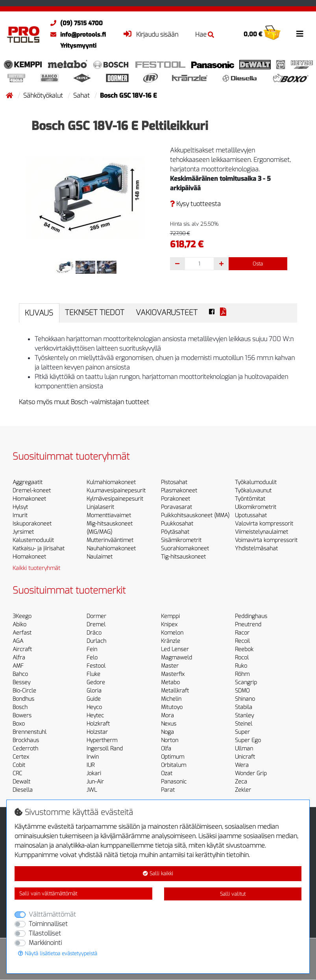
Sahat (82, 96)
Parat (168, 790)
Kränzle (171, 641)
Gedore (96, 682)
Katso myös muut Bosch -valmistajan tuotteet (84, 402)
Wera (242, 765)
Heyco (94, 707)
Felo (92, 658)
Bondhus (23, 699)
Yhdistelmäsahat (256, 548)
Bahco (20, 674)
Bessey (21, 682)
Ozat (167, 773)
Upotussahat (251, 515)
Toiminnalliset (48, 924)
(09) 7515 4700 (75, 23)
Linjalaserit (100, 507)
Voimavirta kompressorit (266, 540)
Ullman (244, 749)
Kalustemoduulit (33, 540)
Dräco (94, 633)
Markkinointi (45, 943)
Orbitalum (174, 765)
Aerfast (22, 633)
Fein (92, 649)
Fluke (93, 674)
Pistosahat (174, 482)
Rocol (242, 658)
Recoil (242, 641)
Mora (167, 716)
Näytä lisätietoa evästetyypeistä (58, 953)
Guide (94, 699)
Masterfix (173, 674)
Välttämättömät (52, 914)
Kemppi (170, 616)
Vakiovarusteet (167, 313)
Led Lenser (175, 649)
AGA (18, 641)
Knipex (169, 625)
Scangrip (246, 682)
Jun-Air (95, 782)
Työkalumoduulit (256, 482)
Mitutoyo (172, 707)
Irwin (93, 757)
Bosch (20, 707)
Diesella (23, 790)
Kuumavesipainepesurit (116, 491)
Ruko (241, 666)
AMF (18, 666)
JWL (92, 790)
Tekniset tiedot (95, 313)
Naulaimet (100, 557)
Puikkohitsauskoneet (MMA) (195, 515)
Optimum (173, 757)
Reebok (244, 649)
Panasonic (174, 782)
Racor (242, 633)
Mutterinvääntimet (110, 540)
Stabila (244, 707)
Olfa (166, 749)
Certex (21, 757)
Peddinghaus (251, 616)
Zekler (243, 790)
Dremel (96, 625)
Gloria (94, 691)
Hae (205, 34)
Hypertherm (102, 740)
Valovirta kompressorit (264, 524)
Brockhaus (26, 740)
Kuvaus (39, 313)
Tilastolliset (45, 933)
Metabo (170, 682)
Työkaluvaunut (253, 491)
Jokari (94, 773)
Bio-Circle (24, 691)
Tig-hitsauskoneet (183, 557)
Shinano (245, 699)
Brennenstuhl (30, 732)
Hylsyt (20, 507)
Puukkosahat (177, 524)
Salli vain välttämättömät (48, 894)
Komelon (172, 633)
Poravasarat (176, 507)
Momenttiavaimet (109, 515)
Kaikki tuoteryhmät (36, 568)
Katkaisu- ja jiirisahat (39, 548)
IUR (91, 765)
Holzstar (97, 732)
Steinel (244, 724)
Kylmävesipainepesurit (115, 499)
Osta (258, 264)
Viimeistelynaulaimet (261, 532)
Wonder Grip (251, 773)
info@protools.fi (76, 35)
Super (242, 732)
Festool (96, 666)
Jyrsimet (23, 532)
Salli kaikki (158, 873)
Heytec (95, 716)
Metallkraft (175, 691)
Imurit (20, 515)
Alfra (19, 658)
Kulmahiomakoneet (111, 482)
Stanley (244, 716)
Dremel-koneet (32, 491)
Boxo (19, 724)
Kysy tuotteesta (195, 204)
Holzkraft (98, 724)
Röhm (242, 674)
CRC (17, 773)
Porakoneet (176, 499)
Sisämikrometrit (181, 540)
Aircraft (22, 649)
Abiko (19, 625)
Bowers (22, 716)
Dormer (96, 616)
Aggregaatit (28, 482)
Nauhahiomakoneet (111, 548)
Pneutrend (248, 625)
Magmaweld (176, 658)
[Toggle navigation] (300, 34)
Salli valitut (233, 894)
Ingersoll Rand (105, 749)
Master (170, 666)
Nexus (169, 724)
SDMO (242, 691)
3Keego (22, 616)
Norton (170, 740)
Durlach (96, 641)
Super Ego (248, 740)
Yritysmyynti (78, 46)
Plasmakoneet (179, 491)
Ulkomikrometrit (256, 507)
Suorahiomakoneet (185, 548)
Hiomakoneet (29, 499)
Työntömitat (250, 499)
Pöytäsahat (175, 532)
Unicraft (245, 757)
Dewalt (21, 782)
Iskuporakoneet (32, 524)
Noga (167, 732)
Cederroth (25, 749)
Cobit (19, 765)
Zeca (241, 782)
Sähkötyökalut (44, 96)
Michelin (171, 699)
